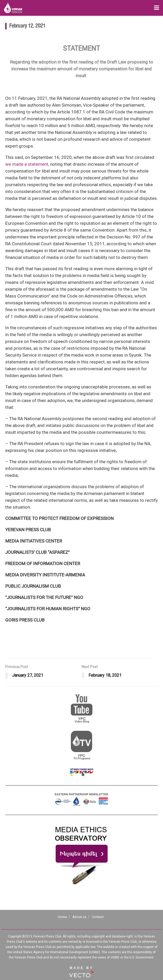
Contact (98, 917)
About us (79, 917)
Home (62, 917)
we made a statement (27, 164)
